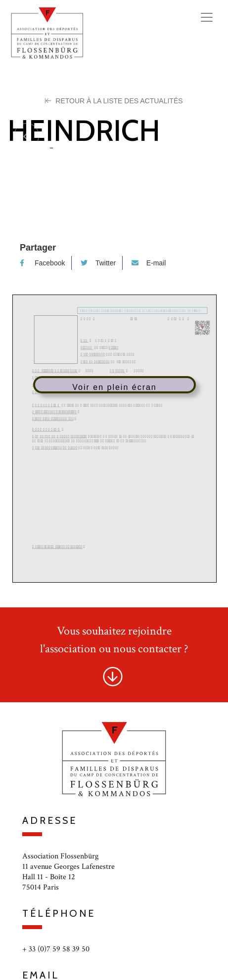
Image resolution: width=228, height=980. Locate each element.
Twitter (98, 263)
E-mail (149, 263)
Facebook (42, 263)
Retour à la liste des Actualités (114, 101)
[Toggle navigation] (207, 17)
